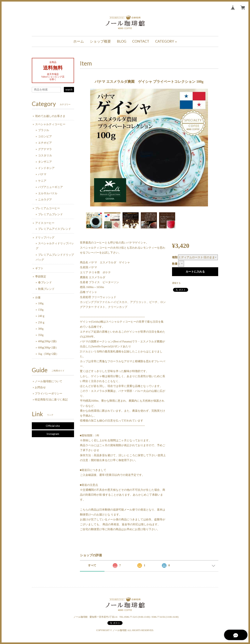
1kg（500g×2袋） (49, 354)
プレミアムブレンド (50, 214)
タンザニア (45, 162)
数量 (175, 264)
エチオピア (45, 143)
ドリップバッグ (45, 238)
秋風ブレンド (46, 289)
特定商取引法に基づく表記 (51, 400)
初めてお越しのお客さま (50, 116)
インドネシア (46, 168)
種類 (175, 257)
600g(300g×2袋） (48, 348)
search (69, 90)
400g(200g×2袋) (47, 341)
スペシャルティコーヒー (50, 124)
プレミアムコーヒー (48, 208)
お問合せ (40, 387)
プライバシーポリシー (49, 394)
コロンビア (45, 136)
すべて (92, 565)
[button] (166, 42)
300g (41, 329)
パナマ (42, 174)
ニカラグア (45, 200)
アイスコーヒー (45, 223)
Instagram (53, 434)
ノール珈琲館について (49, 381)
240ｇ (42, 316)
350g (41, 335)
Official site (53, 426)
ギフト (39, 268)
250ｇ (42, 322)
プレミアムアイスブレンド (55, 229)
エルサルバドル (48, 193)
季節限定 (41, 277)
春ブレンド (45, 282)
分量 (38, 298)
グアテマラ (45, 149)
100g (41, 303)
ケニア (42, 181)
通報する (176, 283)
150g (41, 310)
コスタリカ (45, 156)
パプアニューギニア (50, 187)
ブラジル (44, 130)
